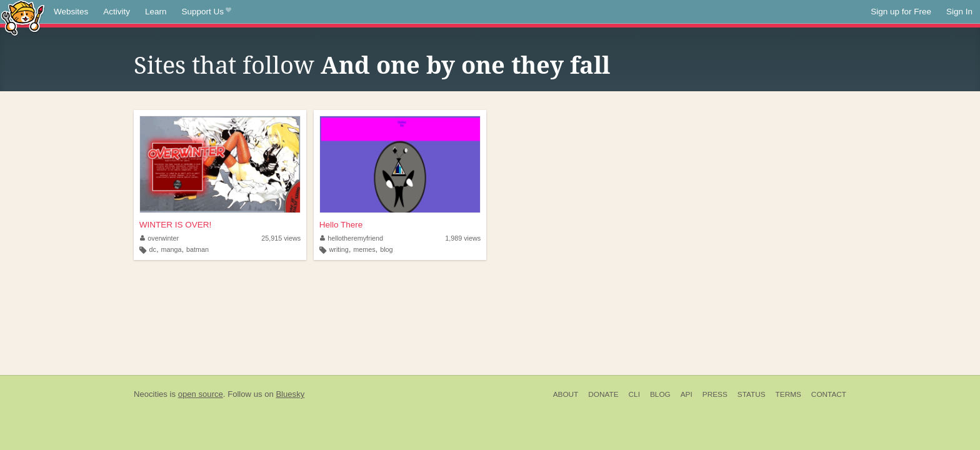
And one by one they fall (465, 66)
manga (171, 249)
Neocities (151, 394)
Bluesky (290, 394)
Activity (117, 12)
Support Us (207, 12)
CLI (634, 394)
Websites (71, 12)
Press (715, 394)
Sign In (959, 12)
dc (153, 249)
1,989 (463, 238)
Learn (156, 12)
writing (338, 249)
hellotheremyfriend (352, 238)
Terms (788, 394)
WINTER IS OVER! (176, 225)
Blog (660, 394)
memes (364, 249)
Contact (829, 394)
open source (201, 394)
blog (386, 249)
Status (752, 394)
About (566, 394)
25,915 (281, 238)
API (687, 394)
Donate (603, 394)
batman (197, 249)
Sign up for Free (901, 12)
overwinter (159, 238)
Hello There (341, 225)
